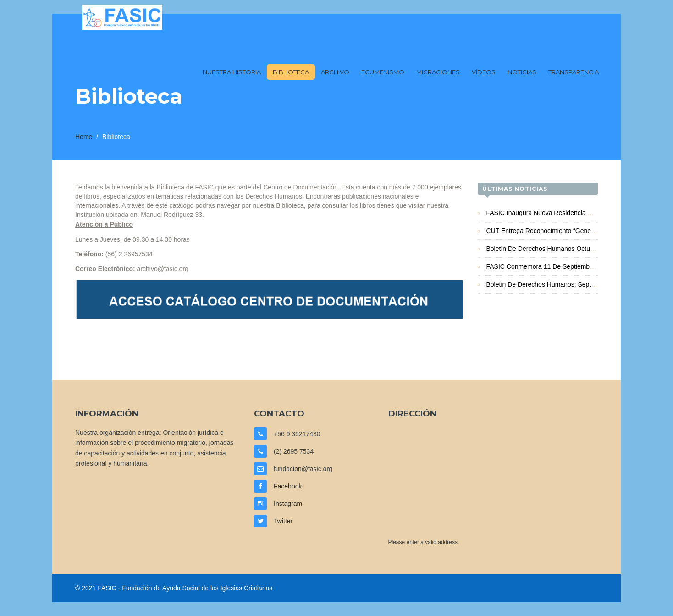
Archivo (335, 72)
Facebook (288, 486)
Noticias (522, 72)
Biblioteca (291, 72)
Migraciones (438, 72)
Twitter (283, 521)
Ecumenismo (383, 72)
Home (84, 137)
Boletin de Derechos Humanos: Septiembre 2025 (557, 284)
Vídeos (484, 72)
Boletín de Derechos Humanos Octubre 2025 (551, 249)
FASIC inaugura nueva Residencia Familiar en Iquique (565, 213)
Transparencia (574, 72)
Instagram (288, 504)
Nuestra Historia (232, 72)
